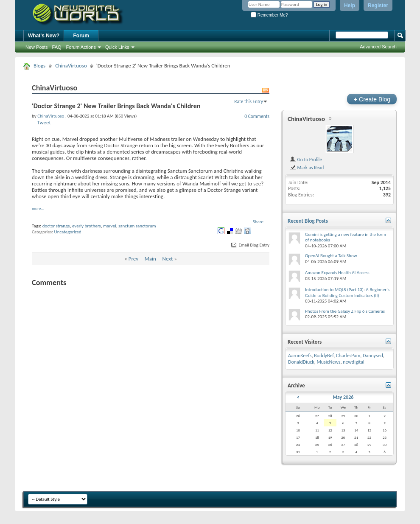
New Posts (37, 47)
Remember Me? (269, 15)
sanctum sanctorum (137, 226)
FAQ (57, 47)
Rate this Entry (249, 101)
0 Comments (257, 116)
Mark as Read (307, 168)
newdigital (354, 362)
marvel (110, 226)
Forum (81, 36)
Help (350, 6)
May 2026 (343, 397)
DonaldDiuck (301, 362)
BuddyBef (324, 356)
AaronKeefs (300, 356)
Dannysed (373, 356)
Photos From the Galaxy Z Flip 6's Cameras (345, 311)
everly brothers (87, 226)
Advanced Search (378, 47)
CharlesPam (348, 356)
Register (378, 6)
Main (150, 259)
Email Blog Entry (250, 245)
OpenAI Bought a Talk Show (331, 256)
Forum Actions (81, 47)
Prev (133, 259)
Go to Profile (306, 160)
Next (168, 259)
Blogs (39, 66)
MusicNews (329, 362)
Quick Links (117, 47)
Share (258, 222)
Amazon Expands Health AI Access (337, 273)
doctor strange (56, 226)
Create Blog (372, 99)
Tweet (44, 122)
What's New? (44, 36)
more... (38, 209)
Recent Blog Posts (308, 221)
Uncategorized (68, 232)
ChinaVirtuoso (71, 66)
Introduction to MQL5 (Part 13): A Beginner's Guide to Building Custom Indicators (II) (347, 293)
